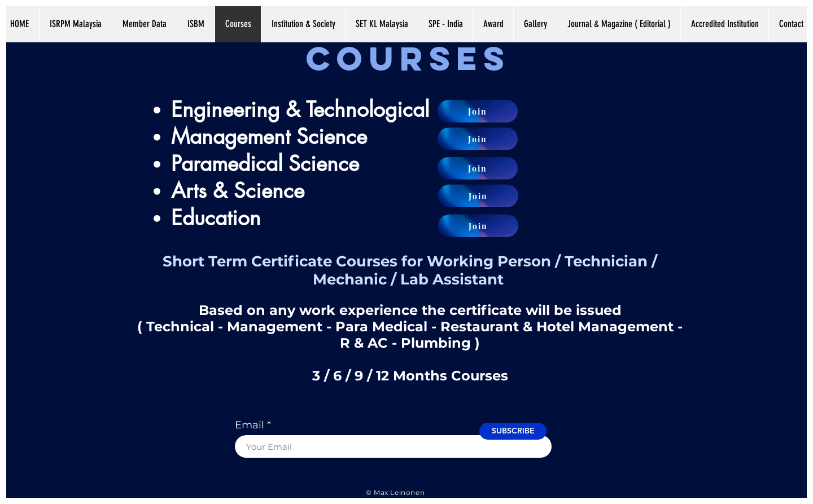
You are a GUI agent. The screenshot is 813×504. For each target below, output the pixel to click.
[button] (535, 24)
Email (250, 425)
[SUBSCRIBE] (513, 431)
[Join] (478, 111)
